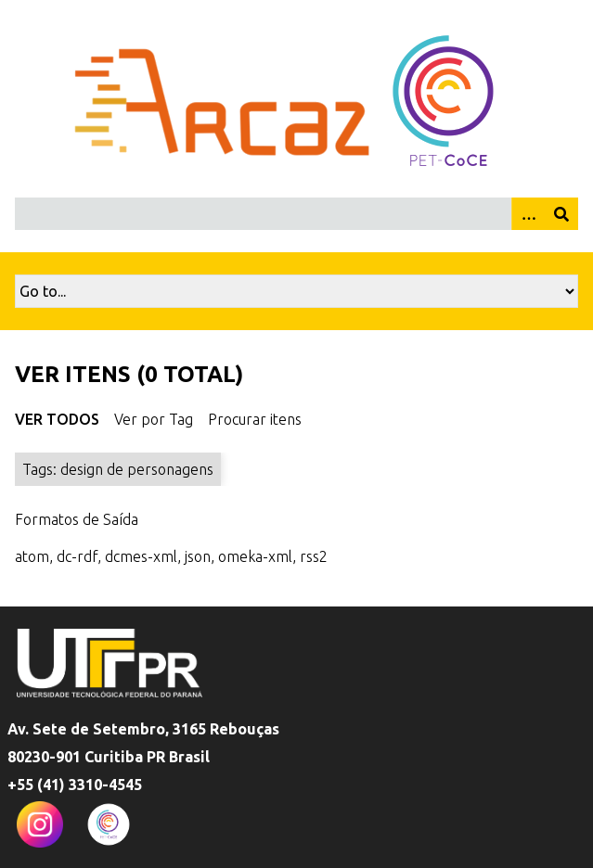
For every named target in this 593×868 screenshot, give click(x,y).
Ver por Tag (154, 419)
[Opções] (528, 214)
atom (32, 556)
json (198, 556)
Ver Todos (57, 419)
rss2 (314, 556)
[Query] (296, 214)
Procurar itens (255, 419)
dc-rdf (77, 556)
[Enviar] (561, 214)
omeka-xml (255, 556)
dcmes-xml (141, 556)
